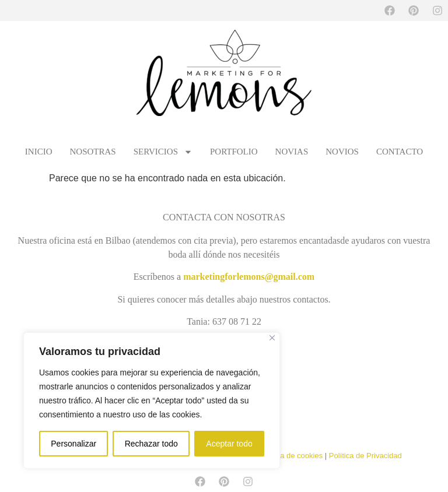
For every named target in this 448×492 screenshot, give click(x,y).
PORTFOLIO (234, 152)
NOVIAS (292, 152)
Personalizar (73, 444)
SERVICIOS (163, 152)
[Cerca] (272, 338)
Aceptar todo (229, 444)
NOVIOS (342, 152)
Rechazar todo (151, 444)
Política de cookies (291, 456)
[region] (152, 400)
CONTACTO (400, 152)
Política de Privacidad (365, 456)
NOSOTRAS (93, 152)
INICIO (39, 152)
